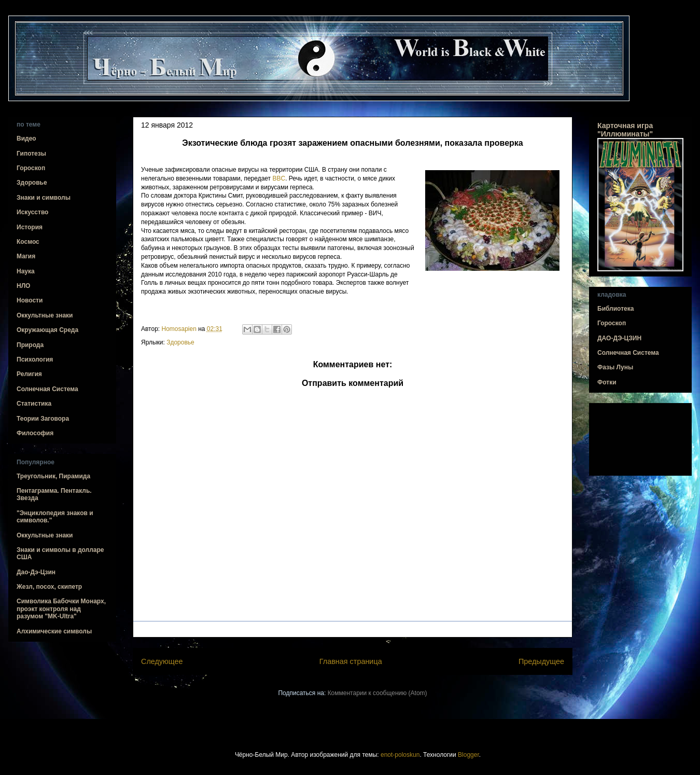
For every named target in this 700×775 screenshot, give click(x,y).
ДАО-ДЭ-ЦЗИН (619, 338)
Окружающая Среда (47, 330)
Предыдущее (541, 661)
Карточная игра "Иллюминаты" (625, 130)
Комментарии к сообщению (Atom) (377, 693)
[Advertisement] (640, 440)
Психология (35, 359)
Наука (26, 271)
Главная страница (351, 661)
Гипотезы (31, 154)
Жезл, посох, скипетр (49, 587)
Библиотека (615, 309)
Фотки (607, 382)
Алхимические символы (54, 631)
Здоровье (180, 342)
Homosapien (180, 329)
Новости (30, 300)
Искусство (32, 212)
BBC (279, 178)
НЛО (23, 286)
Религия (29, 374)
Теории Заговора (43, 419)
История (30, 227)
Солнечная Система (47, 389)
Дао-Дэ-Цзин (36, 572)
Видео (26, 139)
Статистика (34, 404)
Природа (30, 345)
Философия (35, 433)
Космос (28, 242)
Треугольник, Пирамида (53, 476)
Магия (26, 256)
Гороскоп (31, 168)
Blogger (468, 755)
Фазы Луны (615, 367)
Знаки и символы (44, 198)
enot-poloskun (400, 755)
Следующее (162, 661)
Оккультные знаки (45, 315)
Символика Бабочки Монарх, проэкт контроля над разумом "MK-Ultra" (61, 609)
